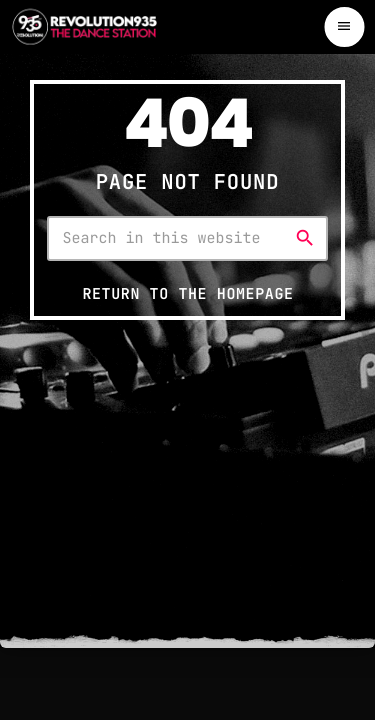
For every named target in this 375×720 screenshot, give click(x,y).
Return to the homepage (187, 294)
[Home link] (85, 27)
